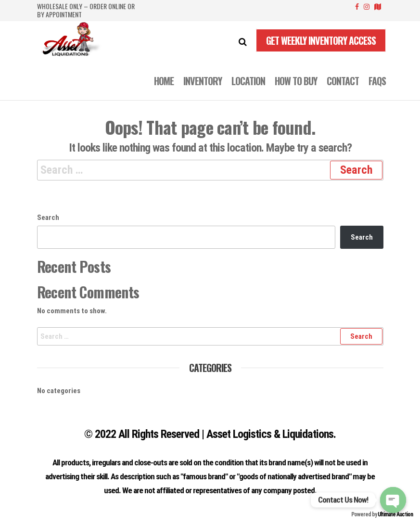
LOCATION (248, 81)
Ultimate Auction (395, 514)
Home (164, 81)
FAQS (377, 81)
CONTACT (343, 81)
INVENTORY (203, 81)
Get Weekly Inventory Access (321, 40)
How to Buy (296, 81)
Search (48, 218)
